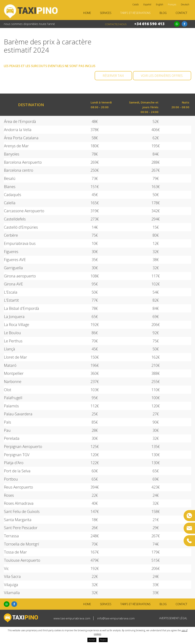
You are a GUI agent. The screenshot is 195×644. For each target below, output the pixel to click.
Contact (181, 13)
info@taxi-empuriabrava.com (116, 618)
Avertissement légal (173, 618)
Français (172, 4)
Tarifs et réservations (135, 13)
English (160, 4)
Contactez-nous (116, 24)
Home (87, 13)
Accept (92, 640)
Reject (103, 640)
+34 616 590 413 (149, 24)
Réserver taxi (113, 76)
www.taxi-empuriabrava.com (72, 618)
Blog (163, 13)
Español (147, 4)
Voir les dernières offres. (162, 76)
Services (106, 13)
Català (135, 4)
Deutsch (185, 4)
